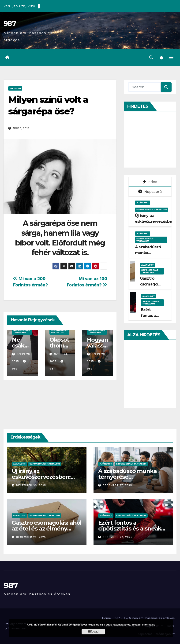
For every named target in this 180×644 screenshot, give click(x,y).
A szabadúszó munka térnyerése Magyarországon (127, 477)
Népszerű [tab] (150, 192)
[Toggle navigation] (171, 58)
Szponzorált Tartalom (22, 331)
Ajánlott (143, 203)
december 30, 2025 (31, 485)
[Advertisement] (154, 139)
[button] (151, 57)
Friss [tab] (150, 182)
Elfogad (93, 632)
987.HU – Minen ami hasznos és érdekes (145, 618)
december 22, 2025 (118, 537)
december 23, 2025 (31, 537)
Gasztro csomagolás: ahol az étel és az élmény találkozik (47, 529)
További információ (144, 625)
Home (107, 618)
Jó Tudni (15, 88)
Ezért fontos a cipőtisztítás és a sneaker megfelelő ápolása (133, 529)
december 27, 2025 (117, 485)
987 (10, 24)
